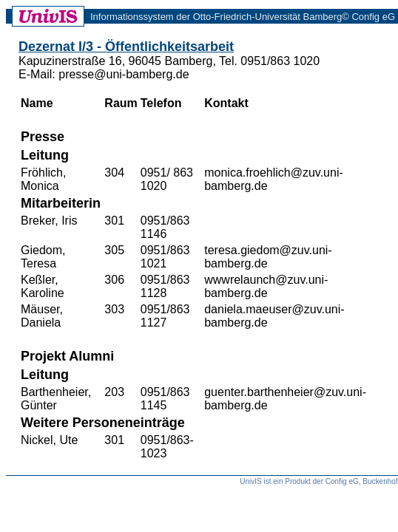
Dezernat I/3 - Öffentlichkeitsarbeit (126, 47)
